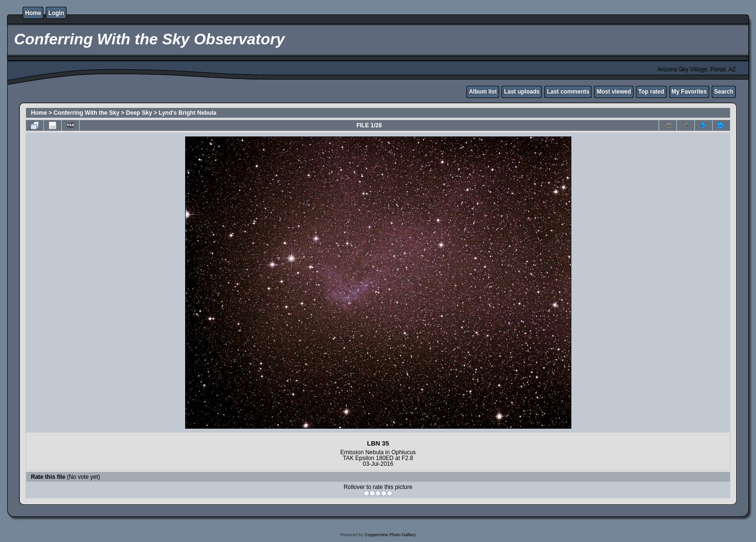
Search (724, 92)
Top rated (651, 92)
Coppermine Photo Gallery (390, 535)
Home (33, 13)
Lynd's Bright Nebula (188, 113)
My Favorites (689, 92)
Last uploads (522, 92)
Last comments (568, 92)
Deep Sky (139, 113)
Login (56, 13)
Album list (483, 92)
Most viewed (614, 92)
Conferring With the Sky (87, 113)
